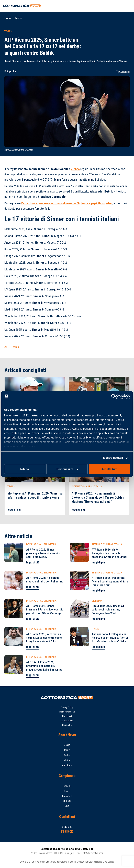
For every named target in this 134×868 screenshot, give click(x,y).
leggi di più (14, 510)
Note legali (67, 716)
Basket (67, 755)
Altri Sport (67, 765)
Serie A (67, 786)
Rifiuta (25, 469)
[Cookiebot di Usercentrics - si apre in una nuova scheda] (115, 396)
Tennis (19, 18)
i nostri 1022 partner (26, 415)
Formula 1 (67, 796)
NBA (67, 806)
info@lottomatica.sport (93, 853)
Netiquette (67, 725)
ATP (7, 347)
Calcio (67, 745)
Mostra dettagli (113, 458)
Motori (67, 760)
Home (8, 18)
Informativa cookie (67, 712)
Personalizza (67, 469)
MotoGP (67, 801)
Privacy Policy (67, 707)
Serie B (67, 791)
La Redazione (67, 721)
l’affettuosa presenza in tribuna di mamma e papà (67, 203)
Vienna (75, 169)
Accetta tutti (109, 469)
